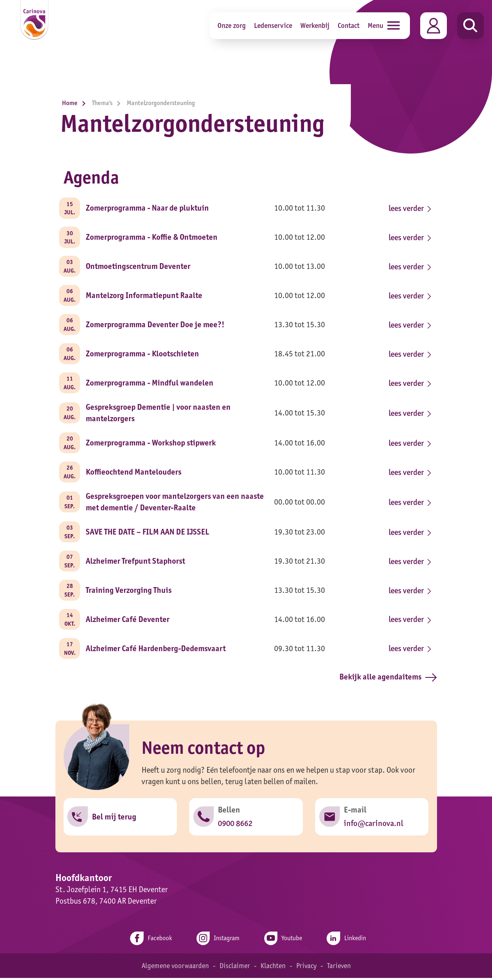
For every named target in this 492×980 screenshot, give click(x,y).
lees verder (409, 208)
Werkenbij (315, 25)
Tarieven (340, 968)
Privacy (306, 968)
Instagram (217, 940)
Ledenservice (273, 25)
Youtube (284, 940)
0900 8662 (235, 826)
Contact (349, 25)
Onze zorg (232, 25)
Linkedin (348, 940)
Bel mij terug (114, 819)
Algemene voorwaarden (175, 968)
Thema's (108, 103)
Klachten (273, 968)
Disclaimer (234, 968)
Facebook (149, 940)
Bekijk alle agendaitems (388, 679)
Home (76, 103)
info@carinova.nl (373, 826)
